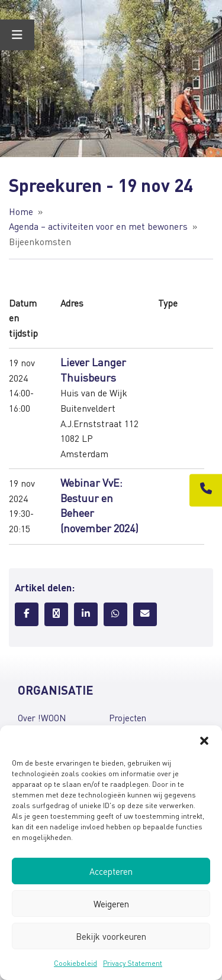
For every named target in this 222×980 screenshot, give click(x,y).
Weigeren (111, 904)
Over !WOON (42, 718)
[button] (204, 740)
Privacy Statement (133, 963)
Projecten (128, 718)
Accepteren (111, 871)
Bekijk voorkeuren (111, 936)
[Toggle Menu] (17, 35)
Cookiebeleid (75, 963)
